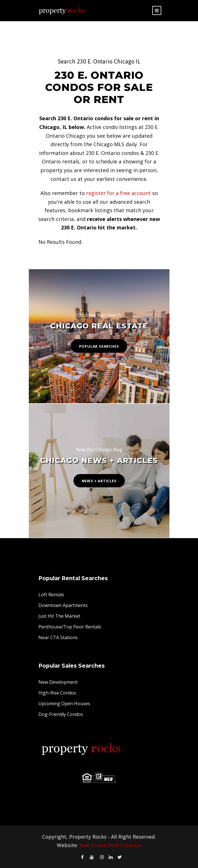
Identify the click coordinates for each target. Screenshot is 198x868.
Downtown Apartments (63, 605)
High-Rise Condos (57, 693)
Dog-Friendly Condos (61, 714)
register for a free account (118, 193)
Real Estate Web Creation (110, 845)
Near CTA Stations (58, 637)
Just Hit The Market (59, 616)
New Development (58, 682)
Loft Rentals (51, 595)
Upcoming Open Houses (64, 703)
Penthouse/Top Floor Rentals (70, 627)
